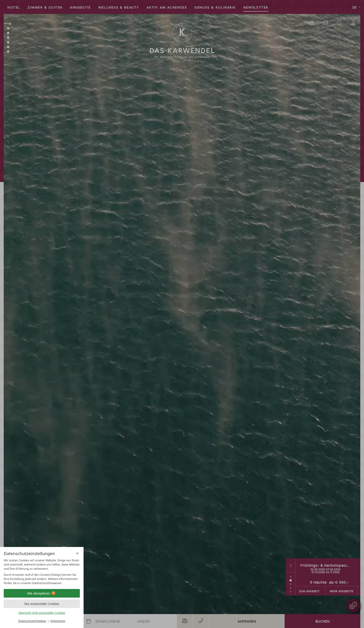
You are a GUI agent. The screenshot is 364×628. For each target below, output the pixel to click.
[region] (42, 572)
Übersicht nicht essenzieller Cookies (42, 613)
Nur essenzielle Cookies (42, 604)
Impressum (58, 621)
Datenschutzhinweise (32, 621)
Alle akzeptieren (42, 593)
